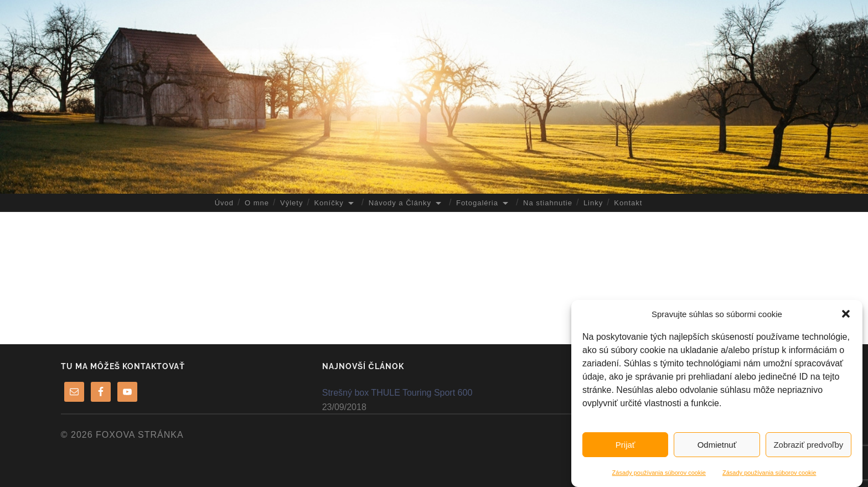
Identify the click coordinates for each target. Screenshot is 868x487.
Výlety (291, 203)
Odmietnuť (717, 445)
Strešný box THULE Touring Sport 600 (397, 393)
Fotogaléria (477, 203)
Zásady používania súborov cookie (659, 473)
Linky (593, 203)
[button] (846, 314)
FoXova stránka (140, 435)
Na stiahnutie (548, 203)
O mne (257, 203)
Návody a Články (400, 203)
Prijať (626, 445)
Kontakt (628, 203)
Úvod (224, 203)
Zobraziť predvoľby (808, 445)
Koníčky (329, 203)
